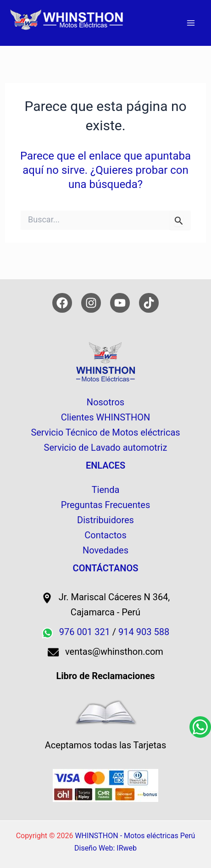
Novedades (105, 550)
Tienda (106, 490)
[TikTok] (149, 303)
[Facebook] (62, 303)
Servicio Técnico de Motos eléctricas (105, 432)
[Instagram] (91, 303)
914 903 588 (144, 632)
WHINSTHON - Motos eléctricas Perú (135, 836)
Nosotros (105, 402)
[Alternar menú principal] (191, 23)
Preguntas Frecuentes (105, 505)
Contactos (105, 535)
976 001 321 (85, 632)
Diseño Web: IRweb (105, 848)
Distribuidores (105, 520)
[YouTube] (120, 303)
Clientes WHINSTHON (106, 417)
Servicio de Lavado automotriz (106, 448)
